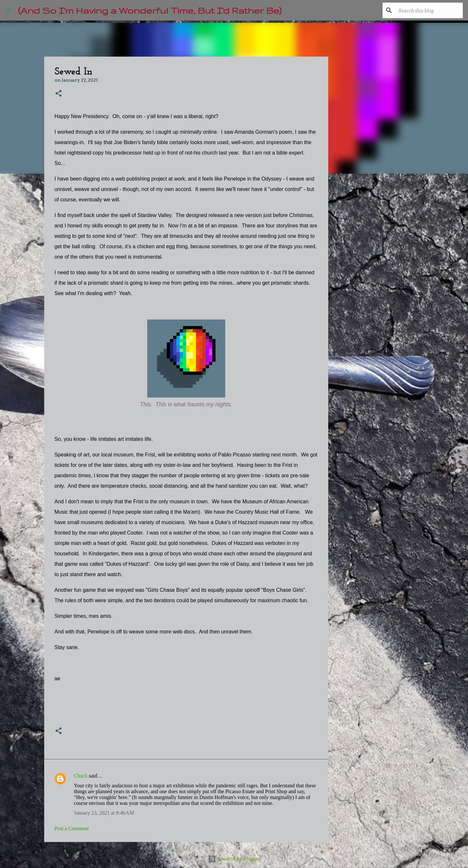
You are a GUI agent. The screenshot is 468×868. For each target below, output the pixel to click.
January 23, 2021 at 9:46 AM (104, 813)
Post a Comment (72, 828)
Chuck (81, 776)
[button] (58, 94)
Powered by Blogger (234, 859)
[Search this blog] (429, 10)
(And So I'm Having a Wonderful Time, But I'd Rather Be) (150, 10)
